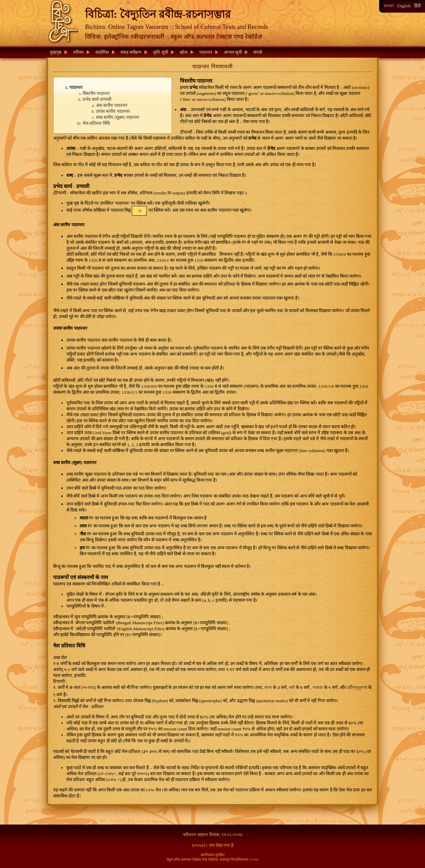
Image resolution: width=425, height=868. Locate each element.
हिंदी (417, 6)
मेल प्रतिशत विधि (69, 646)
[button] (139, 211)
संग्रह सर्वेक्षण (131, 52)
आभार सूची (233, 52)
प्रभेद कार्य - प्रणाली (71, 186)
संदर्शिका (102, 52)
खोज (184, 52)
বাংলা (389, 6)
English (404, 6)
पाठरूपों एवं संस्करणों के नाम (81, 577)
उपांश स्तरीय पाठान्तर (113, 111)
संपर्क (258, 52)
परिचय (78, 52)
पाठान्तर (206, 52)
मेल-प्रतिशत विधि (96, 123)
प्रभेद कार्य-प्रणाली (97, 99)
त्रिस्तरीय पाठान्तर (96, 93)
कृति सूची (160, 52)
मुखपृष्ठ (56, 52)
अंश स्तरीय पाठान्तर (112, 105)
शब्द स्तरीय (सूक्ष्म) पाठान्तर (118, 117)
